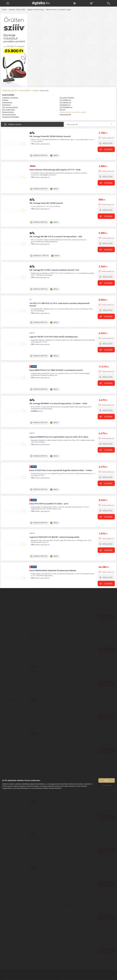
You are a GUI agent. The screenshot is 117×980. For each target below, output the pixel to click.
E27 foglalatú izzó (65, 102)
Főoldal (4, 10)
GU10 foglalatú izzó (66, 107)
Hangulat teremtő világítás (11, 117)
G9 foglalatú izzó (65, 105)
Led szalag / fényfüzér (67, 97)
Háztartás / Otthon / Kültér (17, 10)
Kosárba (109, 149)
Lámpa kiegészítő (65, 114)
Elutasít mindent (107, 786)
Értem (107, 781)
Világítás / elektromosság (35, 10)
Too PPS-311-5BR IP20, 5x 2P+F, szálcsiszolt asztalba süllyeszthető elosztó (59, 300)
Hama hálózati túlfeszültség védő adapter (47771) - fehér (55, 169)
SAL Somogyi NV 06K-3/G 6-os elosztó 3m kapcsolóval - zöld (55, 234)
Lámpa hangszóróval (9, 114)
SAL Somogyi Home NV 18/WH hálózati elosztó (50, 136)
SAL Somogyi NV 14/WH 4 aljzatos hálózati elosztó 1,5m (54, 266)
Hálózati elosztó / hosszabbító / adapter (73, 112)
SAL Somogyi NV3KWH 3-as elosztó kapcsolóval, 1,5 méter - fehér (58, 396)
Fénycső (62, 110)
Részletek (108, 143)
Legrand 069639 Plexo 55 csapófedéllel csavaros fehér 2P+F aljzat (59, 429)
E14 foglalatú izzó (65, 100)
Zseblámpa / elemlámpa (10, 97)
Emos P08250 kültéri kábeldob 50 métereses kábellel (53, 559)
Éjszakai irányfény (8, 112)
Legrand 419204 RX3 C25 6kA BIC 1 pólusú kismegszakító (54, 527)
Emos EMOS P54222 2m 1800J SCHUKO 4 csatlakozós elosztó (56, 364)
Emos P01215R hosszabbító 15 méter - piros (49, 494)
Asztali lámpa (6, 105)
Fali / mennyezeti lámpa (10, 107)
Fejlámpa (5, 100)
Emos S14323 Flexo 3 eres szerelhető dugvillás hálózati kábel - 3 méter (61, 462)
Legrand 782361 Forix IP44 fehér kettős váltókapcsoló (53, 331)
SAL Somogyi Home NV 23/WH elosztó (46, 201)
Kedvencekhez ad (106, 138)
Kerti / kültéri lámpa (9, 110)
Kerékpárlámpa (7, 102)
